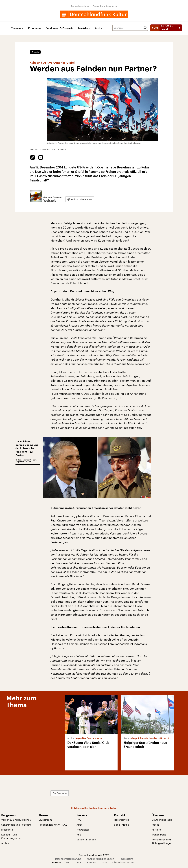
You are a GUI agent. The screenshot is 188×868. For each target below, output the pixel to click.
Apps (80, 825)
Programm (34, 28)
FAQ (79, 820)
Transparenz (159, 834)
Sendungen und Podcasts (16, 825)
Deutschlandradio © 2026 (94, 855)
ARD (69, 862)
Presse (155, 825)
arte (105, 862)
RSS (79, 834)
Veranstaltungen (86, 839)
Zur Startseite (60, 793)
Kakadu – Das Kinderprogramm (11, 836)
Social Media (121, 825)
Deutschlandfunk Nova (105, 6)
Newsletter (83, 830)
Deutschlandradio (162, 820)
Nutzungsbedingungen (101, 859)
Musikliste (84, 28)
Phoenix (92, 862)
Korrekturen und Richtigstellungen (162, 841)
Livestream (45, 820)
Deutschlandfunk (80, 6)
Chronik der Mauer (123, 862)
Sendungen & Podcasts (59, 28)
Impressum (126, 859)
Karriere (156, 830)
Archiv (99, 28)
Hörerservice (121, 820)
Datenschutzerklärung (68, 859)
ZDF (79, 862)
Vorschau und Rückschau (16, 820)
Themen (16, 28)
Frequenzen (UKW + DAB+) (54, 825)
